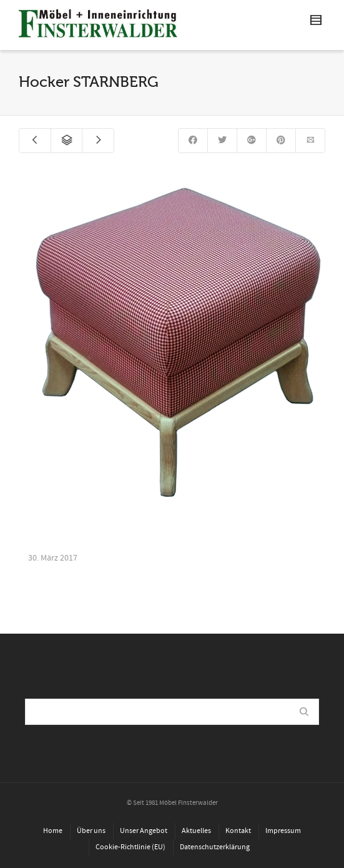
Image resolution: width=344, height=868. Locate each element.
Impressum (283, 831)
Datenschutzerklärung (215, 847)
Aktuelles (196, 831)
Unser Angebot (144, 831)
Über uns (91, 831)
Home (53, 831)
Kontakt (238, 831)
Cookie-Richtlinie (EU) (130, 847)
